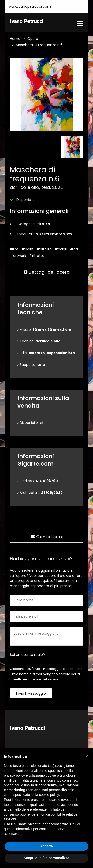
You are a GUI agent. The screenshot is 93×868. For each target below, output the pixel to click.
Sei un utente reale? (27, 655)
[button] (87, 756)
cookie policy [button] (49, 795)
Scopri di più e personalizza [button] (46, 858)
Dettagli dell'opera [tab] (47, 272)
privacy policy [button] (14, 775)
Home (15, 39)
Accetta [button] (46, 846)
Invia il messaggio (31, 694)
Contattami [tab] (47, 537)
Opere (33, 39)
